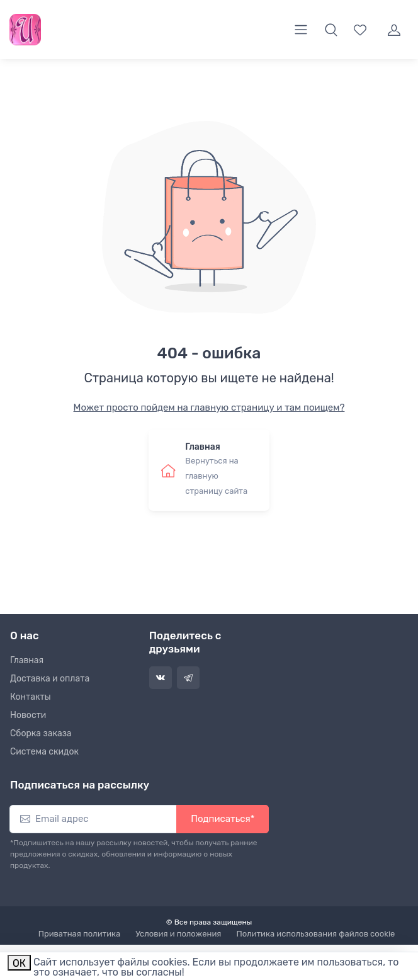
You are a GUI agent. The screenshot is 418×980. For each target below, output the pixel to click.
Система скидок (44, 752)
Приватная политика (80, 934)
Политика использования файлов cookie (315, 934)
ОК (19, 963)
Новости (28, 715)
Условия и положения (178, 934)
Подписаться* (223, 819)
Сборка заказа (41, 733)
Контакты (31, 697)
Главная (27, 660)
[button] (331, 30)
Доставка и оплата (50, 679)
